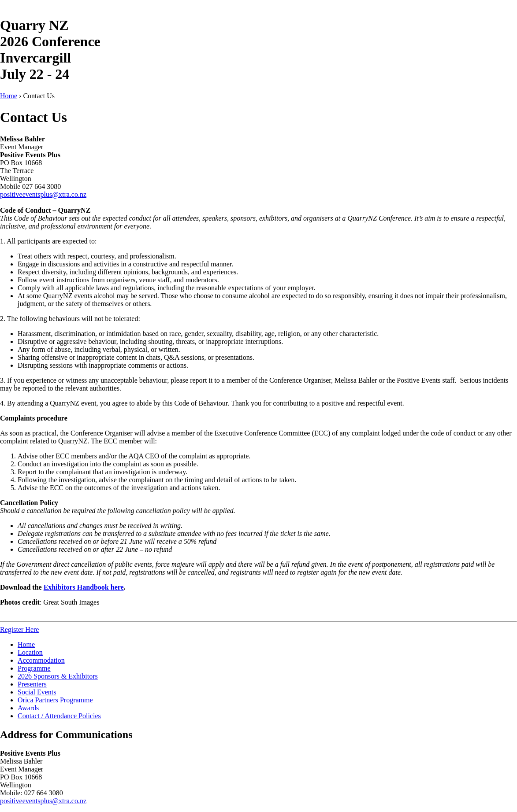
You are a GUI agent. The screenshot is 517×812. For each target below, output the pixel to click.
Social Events (37, 692)
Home (9, 96)
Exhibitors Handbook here (84, 587)
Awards (28, 708)
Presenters (32, 684)
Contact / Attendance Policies (59, 716)
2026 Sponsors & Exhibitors (58, 676)
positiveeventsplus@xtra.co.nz (43, 194)
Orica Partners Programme (55, 700)
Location (30, 652)
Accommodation (41, 660)
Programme (34, 668)
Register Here (19, 629)
